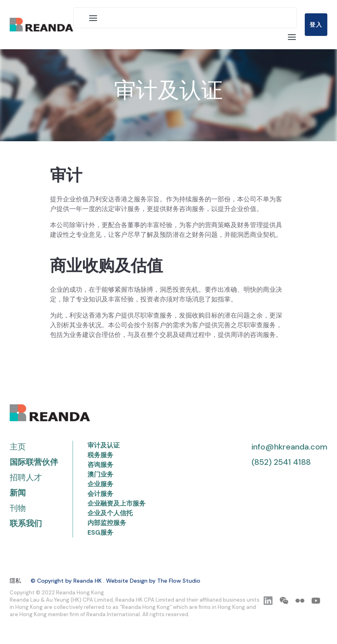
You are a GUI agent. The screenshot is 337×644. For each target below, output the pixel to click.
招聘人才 (26, 477)
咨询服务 (100, 465)
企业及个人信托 (110, 513)
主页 (18, 447)
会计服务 (100, 494)
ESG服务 (100, 532)
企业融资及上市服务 (116, 503)
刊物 (18, 508)
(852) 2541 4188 (281, 462)
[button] (93, 18)
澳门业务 (100, 474)
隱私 (15, 581)
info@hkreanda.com (289, 447)
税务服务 (100, 455)
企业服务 (100, 484)
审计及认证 (104, 445)
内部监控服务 (107, 523)
